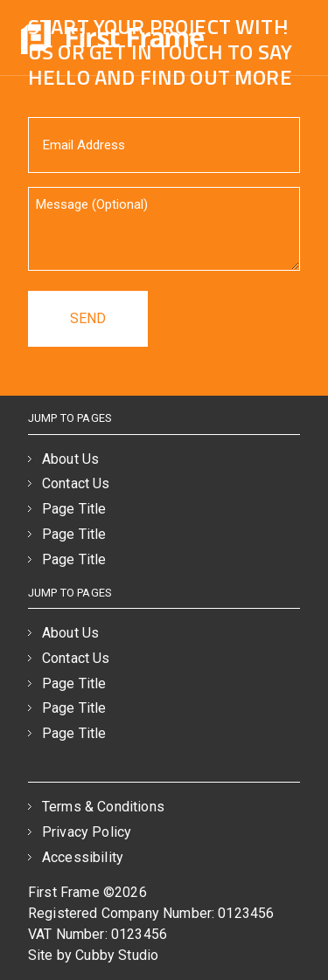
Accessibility (83, 857)
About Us (70, 459)
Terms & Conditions (103, 807)
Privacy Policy (87, 832)
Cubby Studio (117, 955)
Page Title (74, 509)
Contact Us (76, 483)
